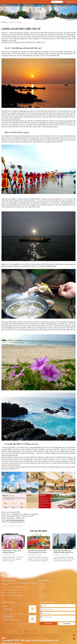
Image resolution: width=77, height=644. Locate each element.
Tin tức (11, 22)
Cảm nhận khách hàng (45, 596)
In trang (21, 526)
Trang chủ (34, 6)
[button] (2, 548)
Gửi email (14, 526)
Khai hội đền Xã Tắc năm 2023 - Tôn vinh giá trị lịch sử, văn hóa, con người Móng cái (38, 552)
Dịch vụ (41, 591)
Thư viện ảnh (42, 593)
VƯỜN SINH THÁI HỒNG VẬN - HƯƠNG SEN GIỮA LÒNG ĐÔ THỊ (63, 552)
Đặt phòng (72, 2)
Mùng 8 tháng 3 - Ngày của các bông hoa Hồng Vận (12, 552)
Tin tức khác (18, 22)
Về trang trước (6, 526)
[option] (13, 548)
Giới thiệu (41, 586)
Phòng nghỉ (42, 588)
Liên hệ (41, 598)
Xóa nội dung (67, 624)
